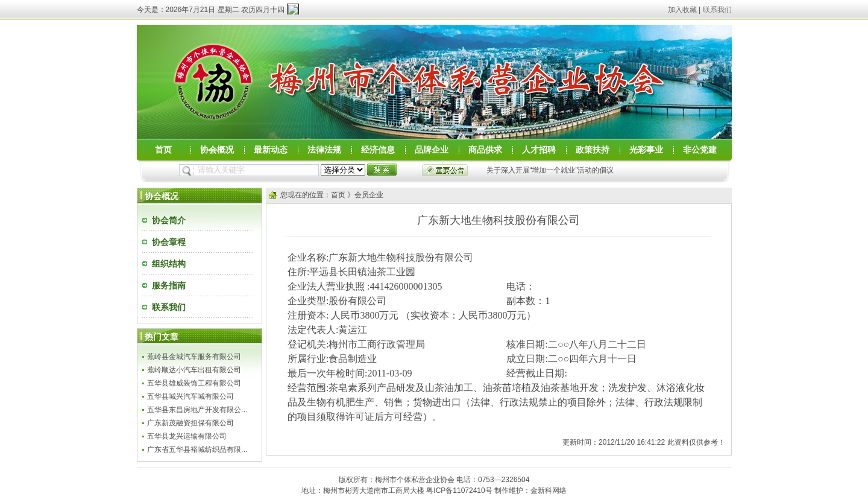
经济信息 (378, 150)
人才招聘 (539, 150)
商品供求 (485, 150)
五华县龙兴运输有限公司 (187, 436)
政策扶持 (593, 150)
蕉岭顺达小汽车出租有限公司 (194, 370)
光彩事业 (646, 150)
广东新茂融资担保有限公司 (190, 423)
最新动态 (271, 150)
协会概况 (217, 150)
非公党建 (700, 150)
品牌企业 (432, 150)
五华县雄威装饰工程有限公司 (194, 383)
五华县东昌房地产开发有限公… (198, 410)
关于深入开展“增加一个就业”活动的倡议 (550, 170)
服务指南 (169, 285)
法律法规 (324, 150)
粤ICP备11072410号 (459, 491)
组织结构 (169, 264)
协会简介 (169, 220)
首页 (163, 150)
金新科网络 (549, 491)
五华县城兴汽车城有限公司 (190, 396)
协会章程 (169, 242)
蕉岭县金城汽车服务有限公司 (194, 357)
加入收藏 (682, 10)
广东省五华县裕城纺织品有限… (198, 450)
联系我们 (717, 10)
